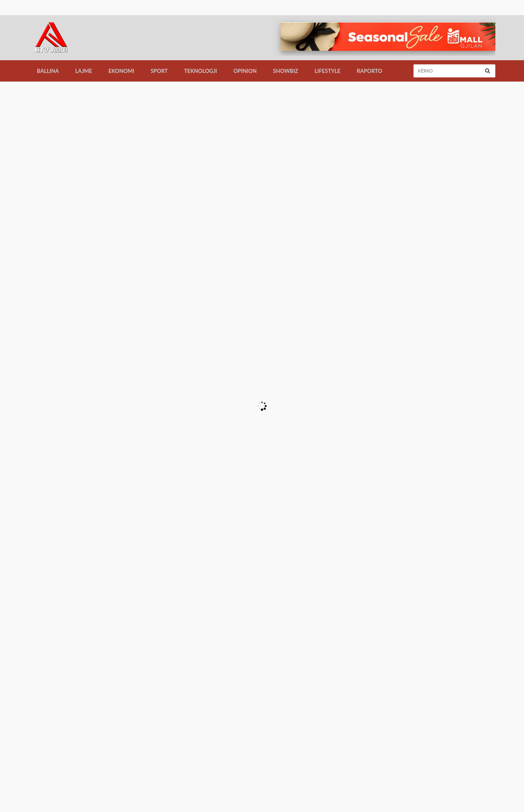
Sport (159, 71)
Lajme (84, 71)
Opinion (245, 71)
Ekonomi (121, 71)
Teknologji (201, 71)
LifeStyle (327, 71)
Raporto (369, 71)
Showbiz (286, 71)
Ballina (48, 71)
